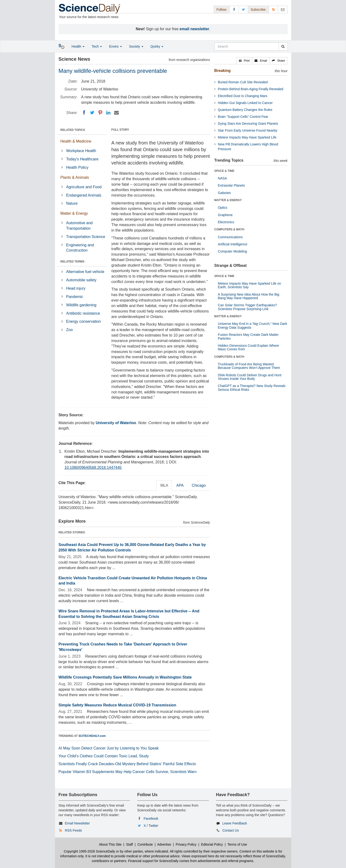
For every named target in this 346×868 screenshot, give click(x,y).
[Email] (116, 113)
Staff (129, 844)
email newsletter (194, 29)
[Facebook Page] (234, 9)
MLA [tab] (164, 485)
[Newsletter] (283, 9)
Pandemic (75, 297)
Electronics (226, 222)
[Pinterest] (100, 113)
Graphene (225, 215)
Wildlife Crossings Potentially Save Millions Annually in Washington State (125, 677)
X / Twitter (151, 826)
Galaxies (224, 193)
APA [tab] (180, 485)
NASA (222, 178)
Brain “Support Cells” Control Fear (243, 117)
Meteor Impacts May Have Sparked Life (247, 137)
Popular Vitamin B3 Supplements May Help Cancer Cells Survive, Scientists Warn (128, 772)
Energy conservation (84, 321)
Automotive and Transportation (79, 226)
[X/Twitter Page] (243, 9)
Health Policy (77, 167)
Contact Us (231, 830)
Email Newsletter (77, 823)
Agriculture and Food (84, 187)
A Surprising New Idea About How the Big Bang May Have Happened (249, 296)
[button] (244, 61)
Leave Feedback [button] (235, 823)
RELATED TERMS (73, 262)
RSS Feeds (73, 830)
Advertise (164, 844)
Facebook (151, 818)
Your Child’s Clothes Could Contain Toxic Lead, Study (104, 756)
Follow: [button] (222, 10)
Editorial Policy (212, 844)
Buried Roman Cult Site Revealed (243, 82)
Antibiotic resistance (83, 313)
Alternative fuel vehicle (85, 272)
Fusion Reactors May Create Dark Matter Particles (248, 336)
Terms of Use (237, 844)
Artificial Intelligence (233, 244)
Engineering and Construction (80, 248)
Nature (72, 203)
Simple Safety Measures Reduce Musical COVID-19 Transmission (117, 705)
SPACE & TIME (224, 171)
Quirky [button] (157, 46)
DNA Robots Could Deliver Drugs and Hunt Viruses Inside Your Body (250, 377)
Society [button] (136, 46)
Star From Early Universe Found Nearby (248, 130)
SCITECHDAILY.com (92, 736)
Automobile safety (81, 280)
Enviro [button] (115, 46)
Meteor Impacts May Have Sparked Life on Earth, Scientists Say (249, 285)
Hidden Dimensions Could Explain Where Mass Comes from (248, 347)
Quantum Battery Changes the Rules (245, 110)
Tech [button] (97, 46)
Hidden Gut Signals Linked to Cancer (245, 103)
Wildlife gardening (81, 305)
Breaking (222, 71)
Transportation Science (86, 237)
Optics (223, 208)
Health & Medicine (76, 141)
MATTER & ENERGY (228, 200)
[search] (283, 46)
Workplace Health (81, 151)
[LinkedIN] (108, 113)
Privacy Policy (186, 844)
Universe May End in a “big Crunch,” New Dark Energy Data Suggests (253, 325)
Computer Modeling (232, 251)
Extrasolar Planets (231, 185)
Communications (230, 237)
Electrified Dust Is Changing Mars (243, 96)
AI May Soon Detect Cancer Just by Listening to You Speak (109, 748)
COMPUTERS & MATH (229, 229)
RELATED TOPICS (73, 130)
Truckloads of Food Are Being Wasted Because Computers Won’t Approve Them (249, 366)
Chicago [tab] (199, 485)
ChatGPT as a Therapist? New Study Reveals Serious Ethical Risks (252, 388)
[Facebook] (84, 113)
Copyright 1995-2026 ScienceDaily (90, 851)
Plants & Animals (75, 177)
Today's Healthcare (82, 159)
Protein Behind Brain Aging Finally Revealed (251, 89)
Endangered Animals (84, 195)
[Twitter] (92, 113)
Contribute (145, 844)
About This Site (110, 844)
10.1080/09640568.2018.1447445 (93, 468)
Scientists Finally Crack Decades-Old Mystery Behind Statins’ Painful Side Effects (127, 764)
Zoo (70, 330)
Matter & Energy (74, 213)
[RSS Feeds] (273, 9)
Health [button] (78, 46)
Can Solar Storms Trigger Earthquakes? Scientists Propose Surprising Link (247, 307)
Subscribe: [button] (258, 10)
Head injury (76, 288)
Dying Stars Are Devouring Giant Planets (248, 124)
